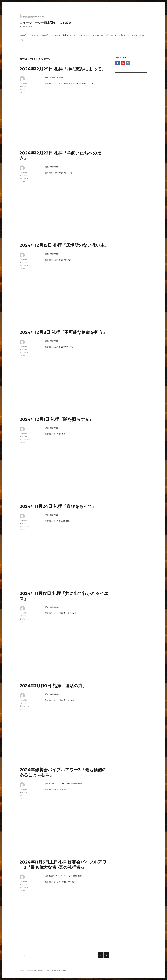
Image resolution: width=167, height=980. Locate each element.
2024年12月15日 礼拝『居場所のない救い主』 (64, 245)
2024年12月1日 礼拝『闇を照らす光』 (57, 419)
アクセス (35, 35)
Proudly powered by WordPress (56, 971)
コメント (22, 92)
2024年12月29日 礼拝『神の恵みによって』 (63, 69)
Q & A (113, 35)
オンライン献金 (138, 35)
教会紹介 (23, 35)
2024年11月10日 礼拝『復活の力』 (53, 686)
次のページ (106, 958)
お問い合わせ (124, 35)
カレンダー (84, 35)
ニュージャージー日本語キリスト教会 (45, 23)
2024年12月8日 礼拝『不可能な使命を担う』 (63, 332)
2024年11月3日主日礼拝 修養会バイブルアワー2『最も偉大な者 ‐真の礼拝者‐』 (63, 865)
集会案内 (45, 35)
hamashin (23, 83)
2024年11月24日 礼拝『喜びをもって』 (58, 506)
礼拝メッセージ (69, 35)
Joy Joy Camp (98, 35)
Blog (56, 35)
